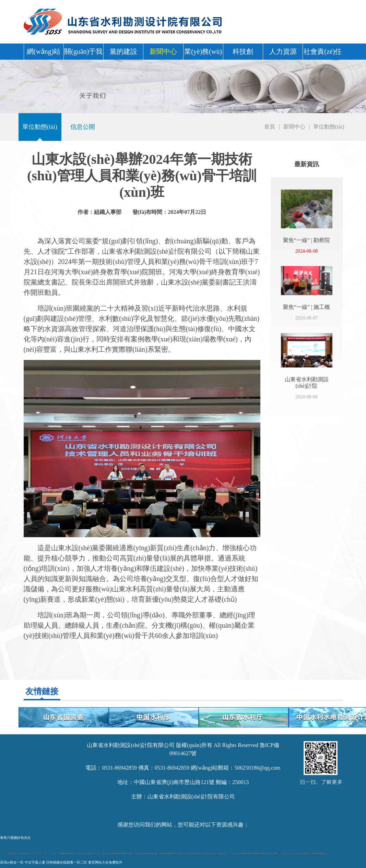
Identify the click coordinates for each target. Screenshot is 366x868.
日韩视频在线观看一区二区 (67, 862)
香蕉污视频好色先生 (15, 838)
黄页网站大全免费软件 (105, 862)
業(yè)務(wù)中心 (203, 54)
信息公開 (83, 127)
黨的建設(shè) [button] (123, 54)
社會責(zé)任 (323, 51)
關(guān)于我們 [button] (83, 54)
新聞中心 (294, 127)
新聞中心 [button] (163, 51)
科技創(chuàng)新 (243, 54)
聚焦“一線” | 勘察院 (306, 240)
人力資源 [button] (283, 51)
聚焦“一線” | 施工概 (306, 307)
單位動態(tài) (40, 127)
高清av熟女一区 (12, 862)
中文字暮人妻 (35, 862)
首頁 (270, 127)
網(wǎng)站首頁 (44, 54)
